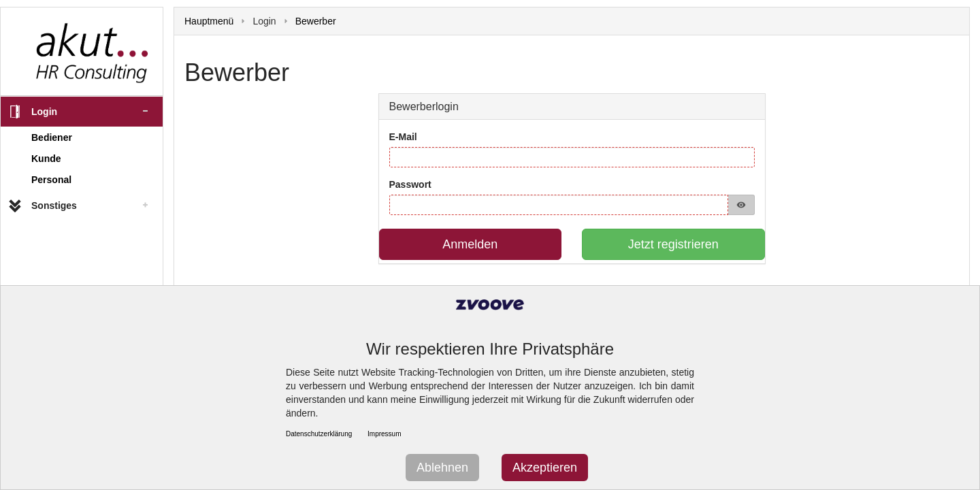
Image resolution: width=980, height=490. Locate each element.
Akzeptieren (545, 468)
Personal (51, 180)
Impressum (384, 434)
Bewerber (316, 21)
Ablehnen (442, 468)
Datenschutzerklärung (319, 434)
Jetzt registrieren (673, 244)
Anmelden (470, 244)
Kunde (46, 159)
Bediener (52, 137)
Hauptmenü (209, 21)
